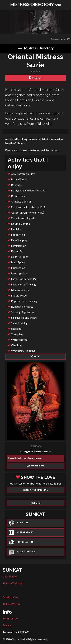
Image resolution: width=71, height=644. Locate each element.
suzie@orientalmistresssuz (35, 451)
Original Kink (10, 597)
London (35, 71)
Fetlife (36, 503)
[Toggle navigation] (35, 48)
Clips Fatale (10, 576)
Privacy (7, 625)
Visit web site (35, 466)
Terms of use (10, 618)
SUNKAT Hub (11, 604)
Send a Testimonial (36, 490)
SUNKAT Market (13, 583)
